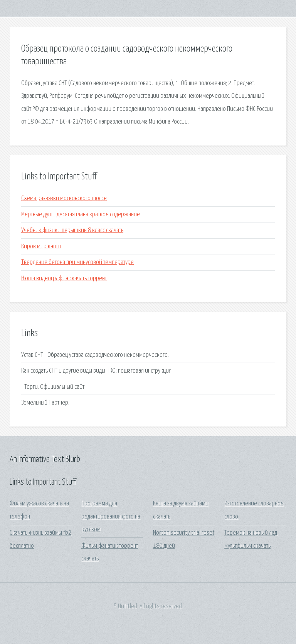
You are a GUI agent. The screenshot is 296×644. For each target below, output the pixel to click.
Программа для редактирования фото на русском (111, 517)
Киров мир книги (41, 247)
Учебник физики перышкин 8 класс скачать (72, 230)
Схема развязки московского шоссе (64, 198)
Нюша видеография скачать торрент (64, 279)
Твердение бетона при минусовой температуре (77, 262)
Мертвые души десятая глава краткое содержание (81, 215)
